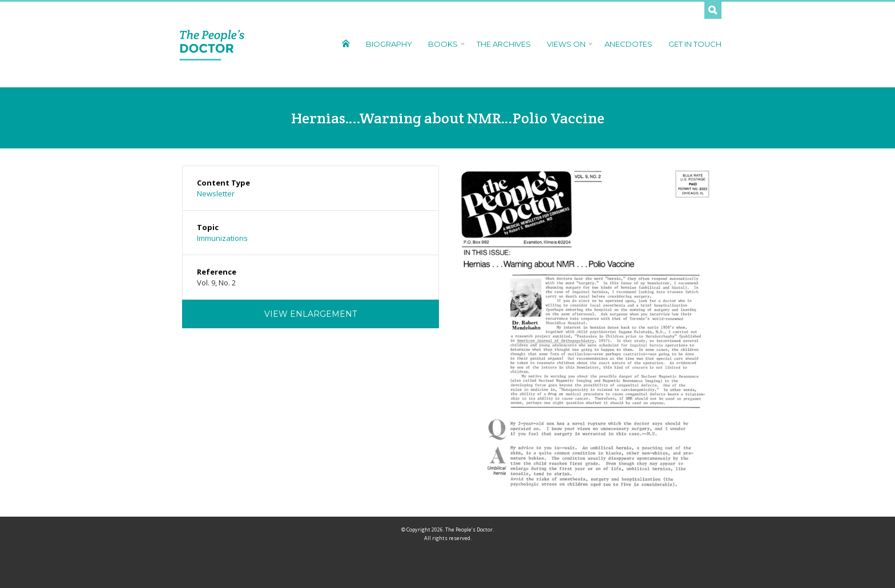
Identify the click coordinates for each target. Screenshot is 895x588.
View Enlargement (311, 314)
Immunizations (222, 238)
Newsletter (216, 194)
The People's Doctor (212, 45)
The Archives (504, 44)
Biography (389, 44)
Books (444, 44)
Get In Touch (695, 44)
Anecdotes (628, 44)
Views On (568, 44)
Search (713, 10)
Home (346, 43)
